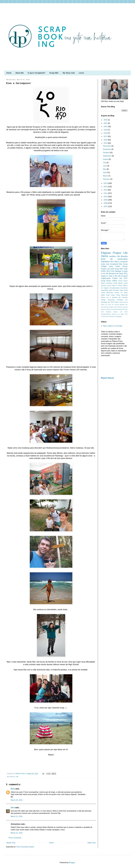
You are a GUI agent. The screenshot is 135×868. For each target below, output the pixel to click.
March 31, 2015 (17, 816)
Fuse (112, 309)
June (105, 166)
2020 (106, 130)
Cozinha (108, 309)
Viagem (104, 276)
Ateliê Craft (105, 295)
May (105, 169)
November (107, 149)
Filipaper (118, 271)
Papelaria (105, 262)
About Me (20, 73)
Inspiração (104, 290)
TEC (126, 314)
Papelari (109, 312)
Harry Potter (114, 266)
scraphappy (118, 316)
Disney (125, 266)
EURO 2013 (106, 271)
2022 (106, 123)
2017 (106, 136)
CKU (113, 271)
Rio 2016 (111, 302)
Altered (125, 302)
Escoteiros (124, 288)
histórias (112, 316)
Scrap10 (124, 276)
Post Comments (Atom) (25, 847)
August (106, 159)
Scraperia (124, 262)
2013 (106, 187)
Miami (103, 283)
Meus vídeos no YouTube (113, 326)
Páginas (106, 253)
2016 (106, 140)
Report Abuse (107, 378)
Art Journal (115, 305)
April (105, 172)
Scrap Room (106, 281)
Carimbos (109, 283)
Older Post (91, 843)
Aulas (103, 264)
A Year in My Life (114, 276)
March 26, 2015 (17, 800)
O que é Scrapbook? (36, 73)
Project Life (120, 253)
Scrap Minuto (118, 283)
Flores (103, 297)
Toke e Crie (119, 302)
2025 (106, 120)
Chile (126, 269)
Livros (81, 73)
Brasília (124, 256)
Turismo (103, 316)
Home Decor (123, 281)
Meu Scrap (123, 264)
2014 (106, 183)
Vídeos (115, 281)
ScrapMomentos (106, 314)
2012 (106, 190)
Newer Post (11, 843)
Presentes (111, 300)
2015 (106, 143)
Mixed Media (118, 309)
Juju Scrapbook (112, 264)
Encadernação (115, 288)
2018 (106, 133)
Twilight (104, 266)
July (105, 163)
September (107, 156)
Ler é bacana (112, 297)
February (107, 179)
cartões (112, 256)
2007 (106, 206)
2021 (106, 127)
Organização (106, 278)
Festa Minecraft (122, 295)
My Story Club (69, 73)
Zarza (104, 256)
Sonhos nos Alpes (118, 314)
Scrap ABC (54, 73)
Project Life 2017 (120, 278)
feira (107, 316)
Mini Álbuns (115, 262)
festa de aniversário (114, 259)
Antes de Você (106, 305)
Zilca (13, 808)
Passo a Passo (117, 285)
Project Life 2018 (120, 312)
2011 (106, 193)
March (106, 176)
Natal (111, 290)
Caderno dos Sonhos (115, 307)
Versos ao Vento (121, 293)
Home (9, 73)
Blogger (72, 863)
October (106, 153)
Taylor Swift (124, 290)
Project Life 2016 (107, 269)
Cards (113, 295)
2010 (106, 197)
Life (17, 777)
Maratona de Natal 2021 (118, 274)
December (107, 146)
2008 (106, 203)
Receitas (116, 290)
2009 (106, 200)
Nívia (13, 789)
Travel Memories (107, 293)
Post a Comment (15, 838)
